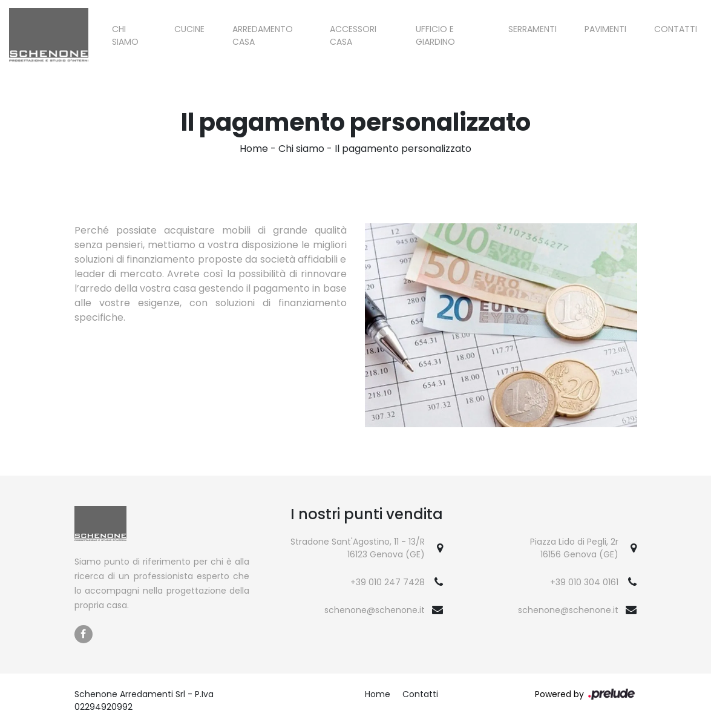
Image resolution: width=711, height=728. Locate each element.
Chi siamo (125, 35)
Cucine (189, 29)
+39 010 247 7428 (388, 582)
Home (254, 149)
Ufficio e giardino (435, 35)
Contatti (676, 29)
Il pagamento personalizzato (403, 149)
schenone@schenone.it (375, 610)
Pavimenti (605, 29)
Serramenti (532, 29)
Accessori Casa (353, 35)
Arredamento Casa (263, 35)
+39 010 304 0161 (584, 582)
